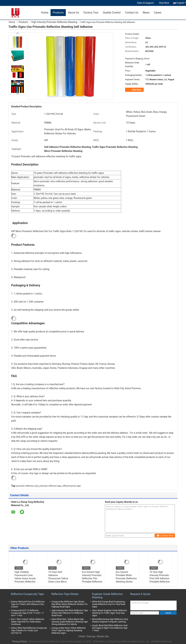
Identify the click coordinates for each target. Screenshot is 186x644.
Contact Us (132, 13)
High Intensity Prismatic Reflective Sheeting (54, 22)
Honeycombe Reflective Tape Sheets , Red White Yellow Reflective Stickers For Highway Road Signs (70, 604)
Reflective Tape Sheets (65, 594)
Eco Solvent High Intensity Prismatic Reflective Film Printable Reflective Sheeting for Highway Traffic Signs (92, 582)
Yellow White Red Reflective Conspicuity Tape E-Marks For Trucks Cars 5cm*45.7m (29, 631)
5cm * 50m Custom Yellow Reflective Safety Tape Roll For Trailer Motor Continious (28, 622)
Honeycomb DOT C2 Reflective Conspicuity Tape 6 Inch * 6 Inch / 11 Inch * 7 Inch (27, 613)
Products (58, 13)
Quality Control (112, 13)
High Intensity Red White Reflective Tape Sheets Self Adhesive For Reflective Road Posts (70, 613)
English (181, 3)
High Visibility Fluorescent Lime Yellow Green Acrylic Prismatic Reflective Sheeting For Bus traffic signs (25, 580)
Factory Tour (91, 13)
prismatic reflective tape (50, 486)
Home (45, 13)
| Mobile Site (102, 636)
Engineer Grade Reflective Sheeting (107, 596)
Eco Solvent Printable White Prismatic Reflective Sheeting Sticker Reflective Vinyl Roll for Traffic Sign (126, 580)
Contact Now (165, 536)
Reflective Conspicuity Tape (27, 594)
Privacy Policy (20, 641)
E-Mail (82, 636)
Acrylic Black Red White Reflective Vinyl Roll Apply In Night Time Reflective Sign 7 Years (110, 628)
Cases (158, 13)
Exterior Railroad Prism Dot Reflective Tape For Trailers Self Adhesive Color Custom (28, 604)
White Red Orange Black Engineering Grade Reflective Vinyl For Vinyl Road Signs (109, 604)
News (146, 13)
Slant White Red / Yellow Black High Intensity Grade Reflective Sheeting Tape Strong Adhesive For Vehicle (70, 622)
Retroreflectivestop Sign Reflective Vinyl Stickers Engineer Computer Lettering (110, 620)
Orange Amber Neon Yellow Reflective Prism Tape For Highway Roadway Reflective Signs (69, 631)
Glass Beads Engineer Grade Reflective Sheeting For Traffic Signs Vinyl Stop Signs (110, 613)
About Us (73, 13)
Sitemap (91, 636)
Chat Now (164, 3)
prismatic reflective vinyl (27, 486)
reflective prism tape (72, 486)
